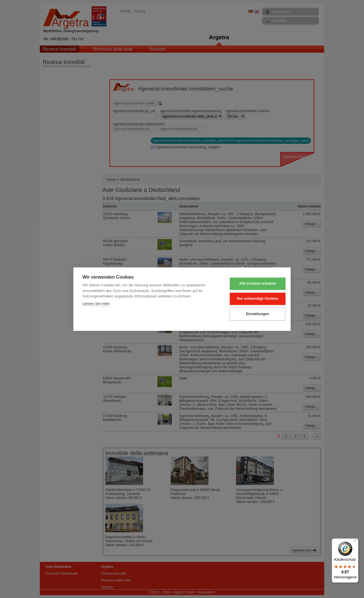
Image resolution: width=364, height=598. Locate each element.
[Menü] (355, 542)
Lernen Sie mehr (96, 304)
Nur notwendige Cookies (254, 299)
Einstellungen (253, 314)
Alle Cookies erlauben (254, 284)
